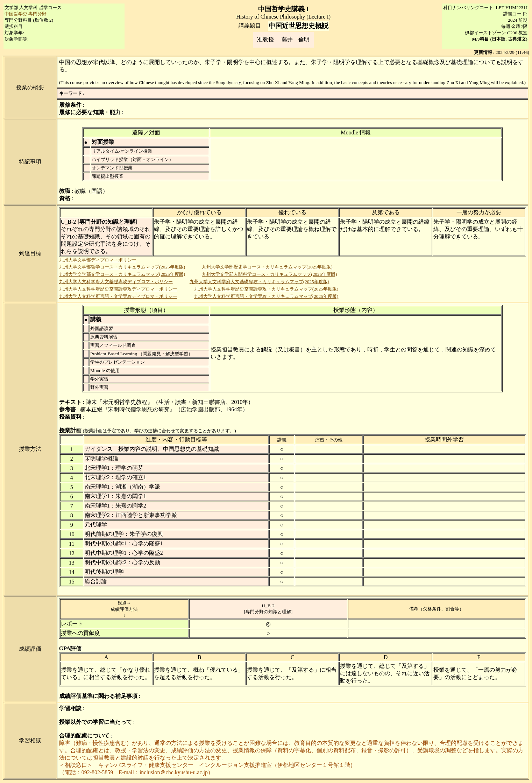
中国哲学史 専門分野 (26, 14)
